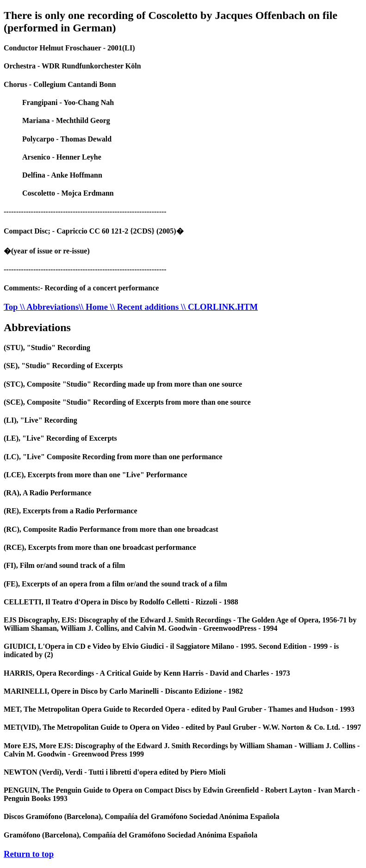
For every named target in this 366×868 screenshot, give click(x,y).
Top (12, 307)
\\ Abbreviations (49, 307)
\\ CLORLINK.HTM (219, 307)
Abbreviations (37, 327)
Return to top (29, 854)
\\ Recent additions (146, 307)
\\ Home (94, 307)
